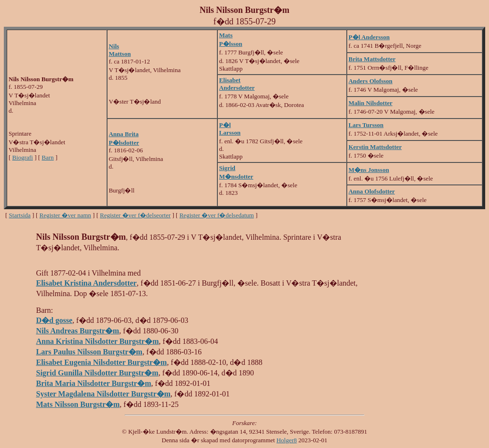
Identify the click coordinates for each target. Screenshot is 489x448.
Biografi (23, 157)
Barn (48, 157)
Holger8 (287, 440)
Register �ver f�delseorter (135, 215)
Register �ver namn (65, 215)
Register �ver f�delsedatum (217, 215)
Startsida (20, 215)
